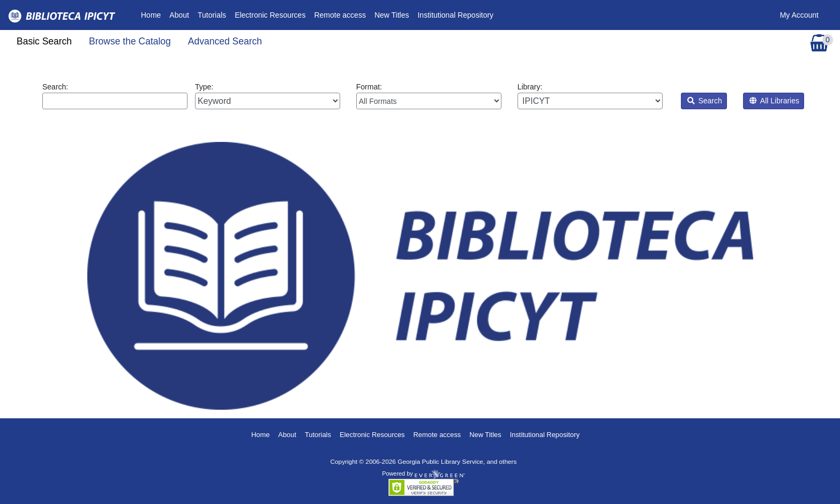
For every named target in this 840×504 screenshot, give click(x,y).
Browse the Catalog (130, 41)
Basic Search (44, 41)
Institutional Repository (455, 15)
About (179, 15)
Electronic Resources (270, 15)
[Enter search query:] (115, 101)
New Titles (392, 15)
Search (705, 101)
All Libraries (774, 101)
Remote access (340, 15)
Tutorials (212, 15)
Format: (429, 96)
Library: (590, 96)
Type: (268, 96)
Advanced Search (225, 41)
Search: (115, 96)
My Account (799, 15)
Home (153, 14)
